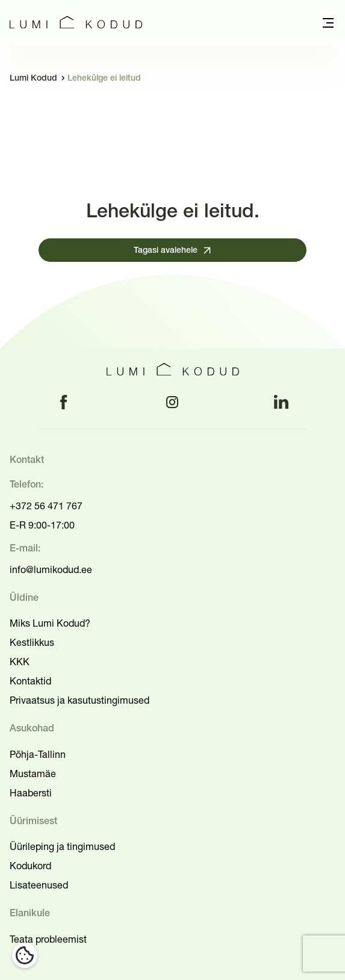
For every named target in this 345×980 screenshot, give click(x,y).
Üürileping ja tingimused (62, 846)
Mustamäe (33, 774)
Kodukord (30, 866)
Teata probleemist (48, 939)
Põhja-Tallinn (38, 754)
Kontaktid (30, 681)
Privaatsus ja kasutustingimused (79, 700)
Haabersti (31, 793)
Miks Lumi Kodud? (50, 623)
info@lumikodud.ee (51, 569)
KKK (20, 662)
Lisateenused (39, 885)
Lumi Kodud (33, 79)
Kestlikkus (32, 642)
